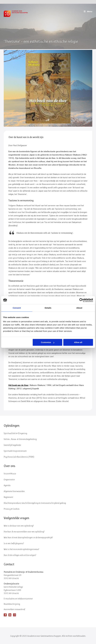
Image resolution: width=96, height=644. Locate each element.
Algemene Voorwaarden (14, 491)
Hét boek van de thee (18, 385)
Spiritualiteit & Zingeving (15, 433)
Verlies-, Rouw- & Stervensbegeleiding (20, 439)
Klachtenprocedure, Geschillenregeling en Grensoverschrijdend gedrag (35, 503)
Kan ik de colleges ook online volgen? (20, 555)
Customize (48, 342)
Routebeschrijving (12, 604)
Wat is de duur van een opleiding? (19, 526)
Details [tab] (48, 308)
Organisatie (9, 479)
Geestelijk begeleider (12, 445)
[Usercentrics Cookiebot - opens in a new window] (81, 300)
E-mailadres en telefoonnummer (18, 599)
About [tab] (79, 308)
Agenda (7, 485)
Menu (88, 11)
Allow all (78, 342)
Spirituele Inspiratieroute (15, 451)
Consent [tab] (17, 308)
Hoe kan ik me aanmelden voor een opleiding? (24, 532)
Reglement (8, 497)
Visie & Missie (10, 474)
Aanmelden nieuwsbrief (14, 609)
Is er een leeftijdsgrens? (14, 543)
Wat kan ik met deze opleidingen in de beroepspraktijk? (28, 537)
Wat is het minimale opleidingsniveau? (21, 549)
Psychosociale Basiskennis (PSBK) (19, 457)
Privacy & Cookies (12, 509)
